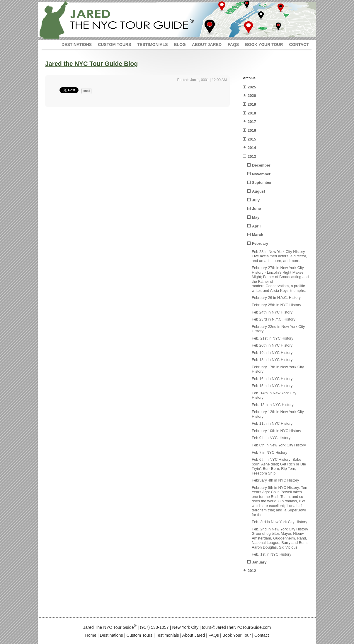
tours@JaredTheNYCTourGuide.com (236, 627)
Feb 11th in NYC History (272, 423)
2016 (252, 130)
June (256, 209)
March (258, 235)
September (262, 183)
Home (91, 635)
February (260, 243)
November (261, 174)
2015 (252, 139)
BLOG (180, 44)
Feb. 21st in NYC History (273, 338)
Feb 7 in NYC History (269, 452)
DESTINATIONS (77, 44)
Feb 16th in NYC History (272, 379)
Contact (262, 635)
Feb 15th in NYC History (272, 386)
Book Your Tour (237, 635)
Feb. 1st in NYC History (272, 554)
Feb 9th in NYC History (271, 438)
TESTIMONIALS (152, 44)
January (259, 562)
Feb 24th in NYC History (272, 312)
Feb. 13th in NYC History (273, 405)
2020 (252, 96)
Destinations (112, 635)
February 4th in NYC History (275, 480)
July (256, 200)
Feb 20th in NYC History (272, 345)
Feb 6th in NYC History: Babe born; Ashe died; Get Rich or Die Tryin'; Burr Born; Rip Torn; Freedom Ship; (279, 466)
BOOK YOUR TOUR (264, 44)
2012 (252, 571)
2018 (252, 113)
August (258, 191)
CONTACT (299, 44)
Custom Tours (140, 635)
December (261, 165)
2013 (252, 156)
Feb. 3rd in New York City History (279, 522)
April (256, 226)
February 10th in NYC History (276, 431)
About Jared (194, 635)
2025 (252, 87)
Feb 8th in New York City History (279, 445)
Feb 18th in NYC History (272, 360)
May (256, 217)
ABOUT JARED (207, 44)
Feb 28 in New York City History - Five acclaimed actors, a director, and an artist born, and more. (279, 256)
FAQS (233, 44)
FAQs (214, 635)
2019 (252, 104)
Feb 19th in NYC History (272, 353)
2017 (252, 122)
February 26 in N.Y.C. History (276, 298)
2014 (252, 148)
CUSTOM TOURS (114, 44)
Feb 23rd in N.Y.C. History (274, 319)
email (86, 91)
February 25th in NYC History (276, 305)
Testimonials (167, 635)
